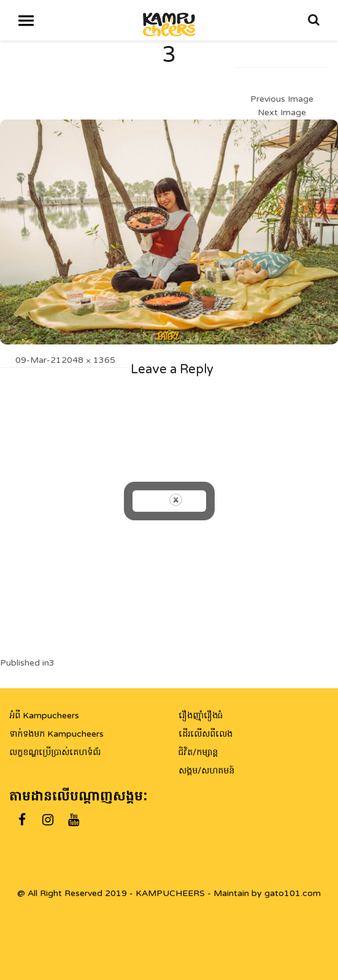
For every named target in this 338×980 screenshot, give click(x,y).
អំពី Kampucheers (44, 716)
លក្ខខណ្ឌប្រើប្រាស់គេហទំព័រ (55, 752)
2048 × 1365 (88, 360)
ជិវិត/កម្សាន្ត (198, 752)
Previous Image (282, 99)
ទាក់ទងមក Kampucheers (56, 734)
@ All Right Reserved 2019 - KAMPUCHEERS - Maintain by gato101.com (169, 893)
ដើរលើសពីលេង (205, 734)
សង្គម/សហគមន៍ (206, 771)
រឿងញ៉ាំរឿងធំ (201, 716)
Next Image (282, 112)
